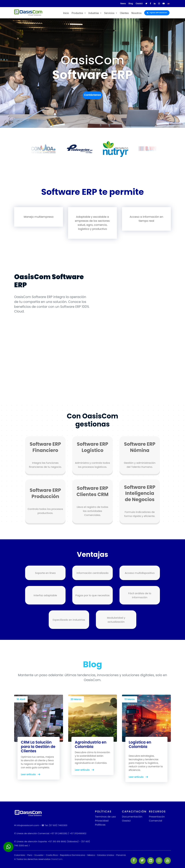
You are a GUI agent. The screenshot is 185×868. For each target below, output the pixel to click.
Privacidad (102, 821)
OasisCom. (57, 859)
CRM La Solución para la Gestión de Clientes (38, 747)
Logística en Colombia (140, 744)
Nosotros (136, 13)
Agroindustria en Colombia (91, 744)
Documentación (132, 817)
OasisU (126, 821)
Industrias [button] (94, 13)
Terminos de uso (105, 817)
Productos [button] (78, 13)
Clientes (124, 13)
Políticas (100, 825)
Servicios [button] (110, 13)
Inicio (66, 13)
